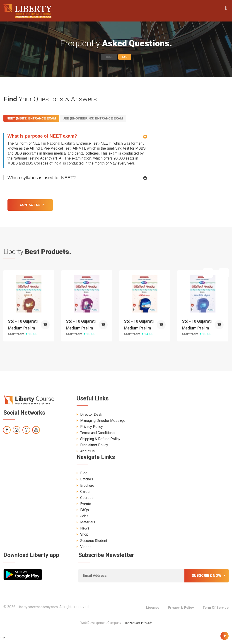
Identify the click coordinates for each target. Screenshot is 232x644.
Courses (86, 500)
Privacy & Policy (177, 611)
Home (109, 57)
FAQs (83, 513)
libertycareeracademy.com (39, 610)
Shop (83, 538)
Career (84, 494)
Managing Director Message (102, 422)
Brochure (86, 488)
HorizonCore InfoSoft (138, 626)
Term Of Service (214, 611)
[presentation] (206, 257)
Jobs (83, 519)
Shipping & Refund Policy (99, 441)
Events (84, 506)
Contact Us (30, 205)
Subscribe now (207, 579)
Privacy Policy (90, 428)
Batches (85, 482)
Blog (82, 475)
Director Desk (90, 416)
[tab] (77, 136)
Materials (86, 525)
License (148, 611)
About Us (86, 453)
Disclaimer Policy (93, 447)
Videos (84, 550)
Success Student (93, 544)
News (83, 531)
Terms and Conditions (97, 435)
